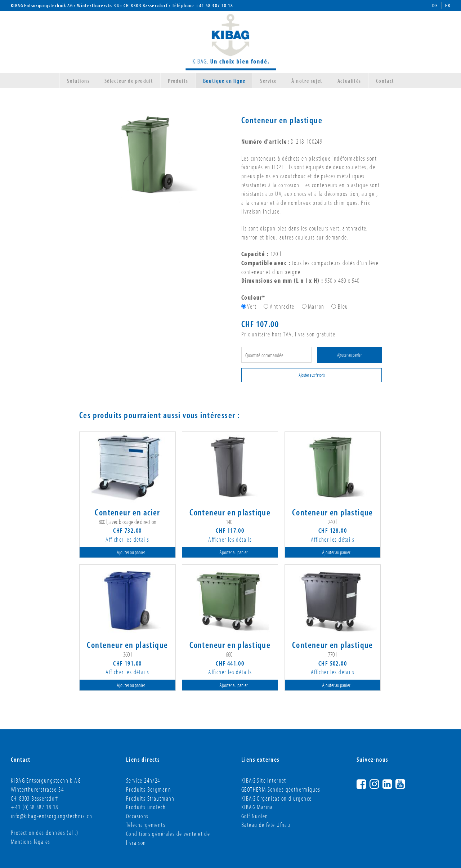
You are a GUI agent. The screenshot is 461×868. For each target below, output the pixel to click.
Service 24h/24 (143, 780)
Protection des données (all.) (45, 833)
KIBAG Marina (257, 807)
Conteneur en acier (127, 512)
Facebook (368, 783)
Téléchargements (146, 825)
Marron (316, 306)
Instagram (381, 783)
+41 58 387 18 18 (214, 5)
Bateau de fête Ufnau (266, 825)
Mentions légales (31, 842)
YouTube (407, 783)
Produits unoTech (146, 807)
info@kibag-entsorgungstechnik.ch (52, 816)
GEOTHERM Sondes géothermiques (281, 789)
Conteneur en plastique (230, 512)
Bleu (343, 306)
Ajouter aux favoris (312, 375)
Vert (252, 306)
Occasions (137, 816)
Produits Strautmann (150, 798)
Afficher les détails (127, 539)
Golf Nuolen (255, 816)
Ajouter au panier (349, 355)
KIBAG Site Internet (264, 780)
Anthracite (282, 306)
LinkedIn (394, 783)
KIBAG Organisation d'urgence (276, 798)
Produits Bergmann (149, 789)
